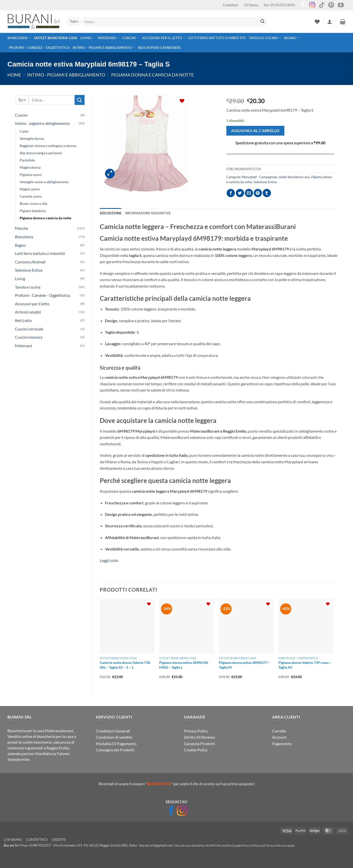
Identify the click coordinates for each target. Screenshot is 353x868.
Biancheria (19, 38)
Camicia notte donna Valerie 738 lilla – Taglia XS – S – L (125, 665)
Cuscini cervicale (29, 329)
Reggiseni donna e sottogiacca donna (48, 146)
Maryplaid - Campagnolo (260, 177)
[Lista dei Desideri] (317, 22)
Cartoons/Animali (30, 262)
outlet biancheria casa (56, 38)
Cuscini (130, 38)
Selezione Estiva (29, 270)
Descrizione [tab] (111, 213)
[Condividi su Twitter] (240, 193)
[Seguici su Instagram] (312, 5)
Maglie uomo (30, 189)
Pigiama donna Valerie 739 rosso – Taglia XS (305, 665)
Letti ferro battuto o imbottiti (217, 38)
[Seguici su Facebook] (303, 5)
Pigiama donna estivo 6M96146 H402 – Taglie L (184, 665)
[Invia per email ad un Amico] (249, 193)
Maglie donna (30, 167)
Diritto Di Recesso (200, 737)
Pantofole (27, 160)
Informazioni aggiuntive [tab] (148, 213)
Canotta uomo (31, 196)
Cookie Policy (196, 750)
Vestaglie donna (32, 138)
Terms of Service (276, 845)
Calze (24, 131)
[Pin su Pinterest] (258, 193)
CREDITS (59, 839)
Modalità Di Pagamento (116, 744)
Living (88, 38)
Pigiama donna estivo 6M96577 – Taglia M (245, 665)
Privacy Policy (196, 731)
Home (14, 75)
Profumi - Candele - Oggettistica (43, 295)
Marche (22, 228)
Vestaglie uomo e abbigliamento (44, 182)
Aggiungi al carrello (255, 131)
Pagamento (282, 744)
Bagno (292, 38)
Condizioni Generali (113, 731)
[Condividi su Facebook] (231, 193)
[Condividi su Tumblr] (267, 193)
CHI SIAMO (13, 839)
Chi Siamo (251, 5)
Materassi (109, 38)
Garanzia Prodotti (200, 744)
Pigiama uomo (31, 175)
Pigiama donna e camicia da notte (152, 75)
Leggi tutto (109, 560)
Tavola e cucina (265, 38)
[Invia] (262, 22)
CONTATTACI (37, 839)
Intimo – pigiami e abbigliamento (104, 47)
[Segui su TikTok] (322, 5)
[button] (330, 22)
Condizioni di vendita (114, 737)
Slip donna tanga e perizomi (41, 153)
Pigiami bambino (33, 211)
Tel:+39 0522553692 (279, 5)
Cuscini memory (29, 337)
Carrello (279, 731)
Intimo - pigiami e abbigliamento (66, 75)
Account (279, 737)
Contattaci (230, 5)
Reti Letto (23, 320)
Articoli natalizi (28, 312)
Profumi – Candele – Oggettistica (39, 48)
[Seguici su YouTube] (341, 5)
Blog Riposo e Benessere (159, 48)
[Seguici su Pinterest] (331, 5)
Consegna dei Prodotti (115, 750)
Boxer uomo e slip (33, 203)
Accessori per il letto (164, 38)
